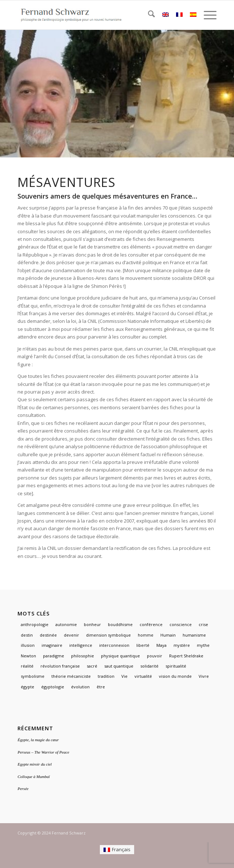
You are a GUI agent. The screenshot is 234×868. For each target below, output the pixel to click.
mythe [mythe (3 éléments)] (203, 645)
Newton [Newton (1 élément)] (28, 656)
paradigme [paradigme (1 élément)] (54, 656)
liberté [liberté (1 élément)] (143, 645)
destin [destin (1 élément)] (27, 635)
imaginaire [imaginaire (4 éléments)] (52, 645)
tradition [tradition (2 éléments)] (106, 676)
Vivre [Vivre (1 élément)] (204, 676)
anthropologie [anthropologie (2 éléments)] (35, 624)
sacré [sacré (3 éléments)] (92, 666)
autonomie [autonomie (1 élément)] (66, 624)
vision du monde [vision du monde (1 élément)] (175, 676)
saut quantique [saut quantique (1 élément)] (119, 666)
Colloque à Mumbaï (34, 777)
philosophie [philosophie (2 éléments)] (83, 656)
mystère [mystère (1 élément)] (182, 645)
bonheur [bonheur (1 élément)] (92, 624)
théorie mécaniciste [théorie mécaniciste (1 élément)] (71, 676)
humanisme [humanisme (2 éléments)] (194, 635)
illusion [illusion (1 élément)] (28, 645)
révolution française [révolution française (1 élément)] (60, 666)
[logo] (97, 15)
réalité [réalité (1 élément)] (27, 666)
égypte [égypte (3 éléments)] (28, 687)
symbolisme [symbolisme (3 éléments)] (33, 676)
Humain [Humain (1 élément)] (168, 635)
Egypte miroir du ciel (35, 764)
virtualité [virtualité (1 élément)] (143, 676)
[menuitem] (148, 15)
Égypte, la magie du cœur (38, 740)
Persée (23, 789)
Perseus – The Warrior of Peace (43, 752)
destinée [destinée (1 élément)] (48, 635)
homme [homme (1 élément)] (146, 635)
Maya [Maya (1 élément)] (161, 645)
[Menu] (206, 15)
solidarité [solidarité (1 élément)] (149, 666)
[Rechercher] (148, 15)
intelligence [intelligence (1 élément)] (81, 645)
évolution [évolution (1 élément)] (80, 687)
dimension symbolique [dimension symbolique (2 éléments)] (108, 635)
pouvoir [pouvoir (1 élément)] (155, 656)
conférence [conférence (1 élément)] (151, 624)
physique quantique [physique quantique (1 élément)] (120, 656)
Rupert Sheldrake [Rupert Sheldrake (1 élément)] (186, 656)
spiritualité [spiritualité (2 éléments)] (176, 666)
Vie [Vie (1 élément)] (124, 676)
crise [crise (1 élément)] (203, 624)
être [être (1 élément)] (101, 687)
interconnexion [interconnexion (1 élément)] (114, 645)
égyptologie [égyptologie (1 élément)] (53, 687)
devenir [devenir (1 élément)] (71, 635)
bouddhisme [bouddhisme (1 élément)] (120, 624)
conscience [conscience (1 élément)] (181, 624)
